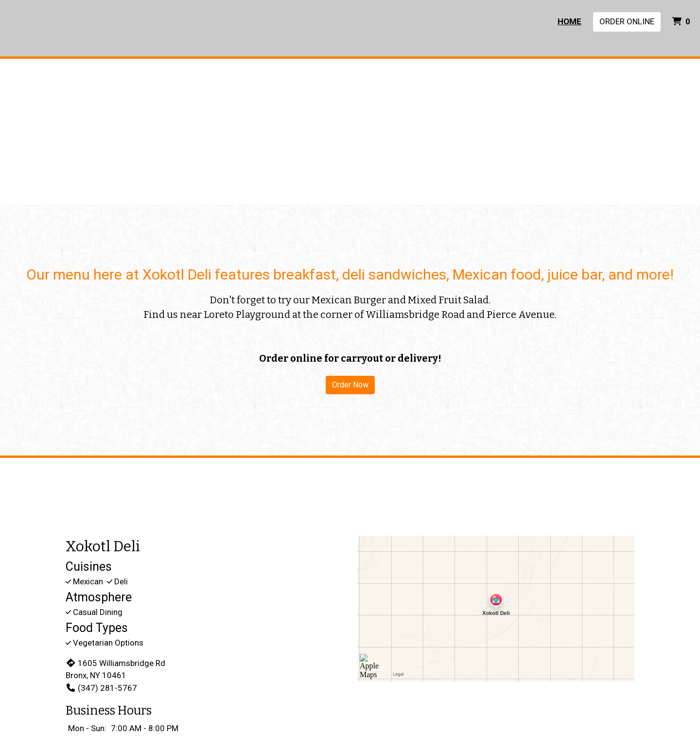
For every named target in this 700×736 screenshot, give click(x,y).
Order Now (350, 385)
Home (569, 21)
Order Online (627, 21)
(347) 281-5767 (101, 688)
